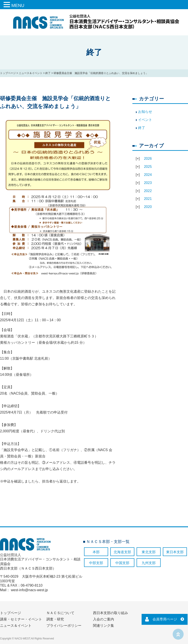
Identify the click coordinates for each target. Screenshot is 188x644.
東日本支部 (175, 552)
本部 (96, 552)
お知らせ (145, 112)
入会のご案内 (104, 619)
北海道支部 (122, 552)
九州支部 (149, 563)
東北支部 (149, 552)
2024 (148, 175)
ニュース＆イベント (31, 73)
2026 (148, 159)
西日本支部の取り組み (111, 613)
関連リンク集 (104, 626)
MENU (18, 5)
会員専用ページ (165, 619)
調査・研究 (55, 619)
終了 (48, 73)
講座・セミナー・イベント (21, 619)
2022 (148, 191)
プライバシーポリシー (64, 626)
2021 (148, 199)
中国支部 (122, 563)
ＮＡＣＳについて (60, 613)
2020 (148, 207)
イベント (145, 120)
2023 (148, 183)
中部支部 (96, 563)
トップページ (8, 73)
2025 (148, 167)
